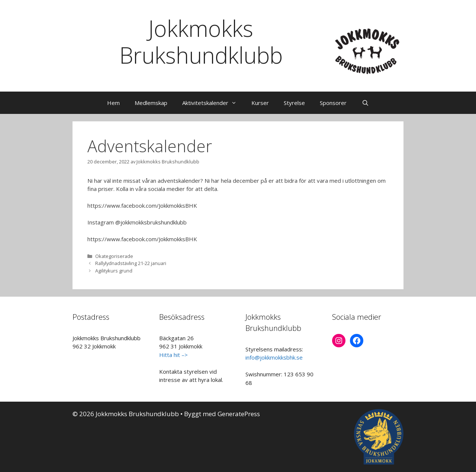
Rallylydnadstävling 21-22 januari (131, 263)
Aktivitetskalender (213, 103)
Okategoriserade (114, 256)
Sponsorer (333, 103)
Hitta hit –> (173, 355)
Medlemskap (151, 103)
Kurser (260, 103)
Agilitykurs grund (114, 271)
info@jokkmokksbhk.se (274, 357)
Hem (113, 103)
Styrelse (294, 103)
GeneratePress (239, 414)
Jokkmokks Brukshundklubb (201, 42)
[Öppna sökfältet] (365, 103)
